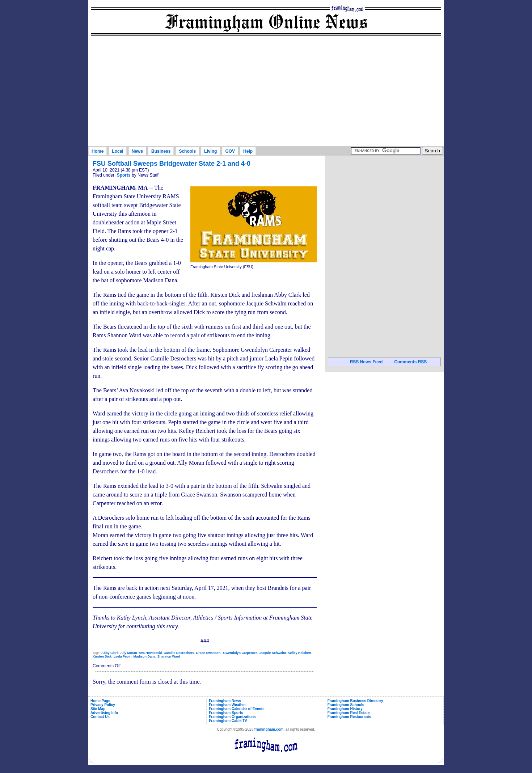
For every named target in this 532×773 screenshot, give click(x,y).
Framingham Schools (346, 705)
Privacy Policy (103, 705)
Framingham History (345, 709)
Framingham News (225, 701)
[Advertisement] (266, 92)
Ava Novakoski (151, 653)
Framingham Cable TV (228, 721)
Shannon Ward (169, 656)
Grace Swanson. (208, 653)
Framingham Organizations (232, 717)
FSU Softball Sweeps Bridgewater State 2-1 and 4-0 (172, 164)
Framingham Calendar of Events (237, 709)
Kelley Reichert (299, 653)
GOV (230, 151)
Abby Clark (110, 653)
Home (98, 151)
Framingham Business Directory (355, 701)
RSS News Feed (366, 362)
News (137, 151)
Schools (187, 151)
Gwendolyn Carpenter (240, 653)
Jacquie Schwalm (272, 653)
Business (161, 151)
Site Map (98, 709)
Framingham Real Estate (349, 713)
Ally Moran (129, 653)
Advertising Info (104, 713)
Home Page (100, 701)
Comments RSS (410, 362)
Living (210, 151)
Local (117, 151)
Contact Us (100, 717)
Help (248, 151)
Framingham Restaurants (349, 717)
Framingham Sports (226, 713)
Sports (124, 175)
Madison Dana (145, 656)
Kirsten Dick (102, 656)
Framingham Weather (227, 705)
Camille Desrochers (179, 653)
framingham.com (269, 729)
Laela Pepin (123, 656)
